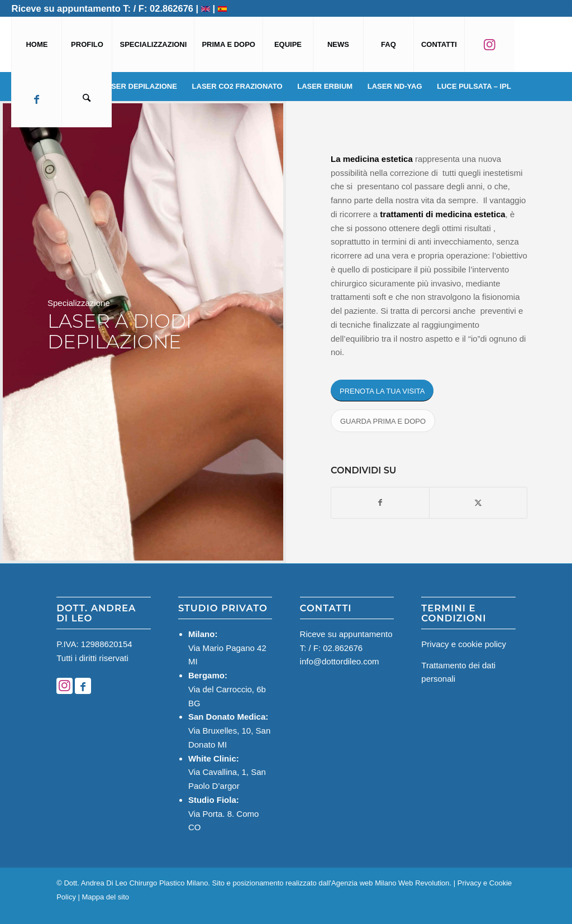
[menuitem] (36, 44)
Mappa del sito (106, 897)
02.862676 (171, 8)
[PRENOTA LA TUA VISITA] (382, 391)
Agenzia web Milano (364, 883)
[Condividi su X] (478, 503)
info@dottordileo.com (340, 661)
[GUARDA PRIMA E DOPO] (383, 421)
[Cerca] (87, 100)
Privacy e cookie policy (464, 644)
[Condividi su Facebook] (380, 503)
